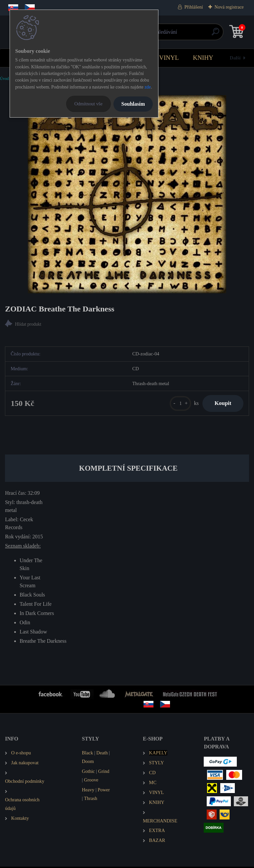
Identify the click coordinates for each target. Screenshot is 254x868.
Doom (88, 763)
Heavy (88, 791)
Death (102, 754)
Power (104, 791)
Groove (91, 781)
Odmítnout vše (88, 104)
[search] (206, 34)
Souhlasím (133, 104)
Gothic (88, 773)
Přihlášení (194, 7)
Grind (104, 773)
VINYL (169, 58)
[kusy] (177, 404)
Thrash (91, 800)
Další (235, 58)
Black (88, 754)
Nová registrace (229, 7)
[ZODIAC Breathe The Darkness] (127, 194)
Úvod (4, 79)
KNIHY (203, 58)
